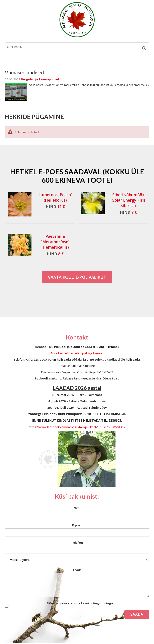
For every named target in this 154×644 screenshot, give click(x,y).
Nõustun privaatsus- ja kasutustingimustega (80, 603)
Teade (77, 570)
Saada (137, 614)
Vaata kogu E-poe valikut (77, 277)
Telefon (77, 542)
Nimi (77, 508)
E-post (77, 525)
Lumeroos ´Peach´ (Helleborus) (55, 197)
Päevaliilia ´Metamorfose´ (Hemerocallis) (55, 242)
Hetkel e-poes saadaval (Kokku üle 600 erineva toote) (77, 176)
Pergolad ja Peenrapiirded (40, 79)
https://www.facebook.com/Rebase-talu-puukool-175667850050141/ (77, 427)
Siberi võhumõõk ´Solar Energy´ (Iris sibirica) (128, 200)
